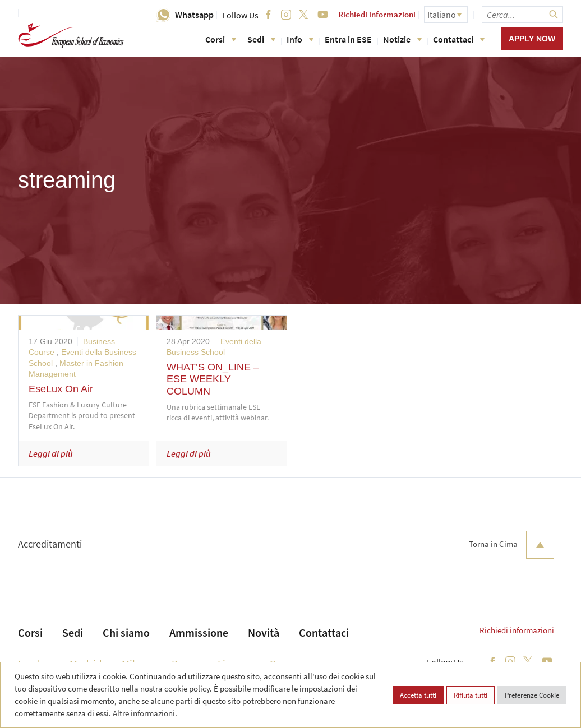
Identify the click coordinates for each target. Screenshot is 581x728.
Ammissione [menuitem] (199, 632)
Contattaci (459, 39)
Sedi (261, 39)
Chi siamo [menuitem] (126, 632)
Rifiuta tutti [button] (471, 695)
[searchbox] (522, 15)
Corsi (221, 39)
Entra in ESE (348, 39)
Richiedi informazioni (377, 14)
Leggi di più (51, 453)
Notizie (402, 39)
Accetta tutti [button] (418, 695)
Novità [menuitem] (264, 632)
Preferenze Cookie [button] (532, 695)
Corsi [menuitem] (30, 632)
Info (300, 39)
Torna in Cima (511, 545)
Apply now (532, 39)
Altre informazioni (144, 713)
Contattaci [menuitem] (324, 632)
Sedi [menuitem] (73, 632)
